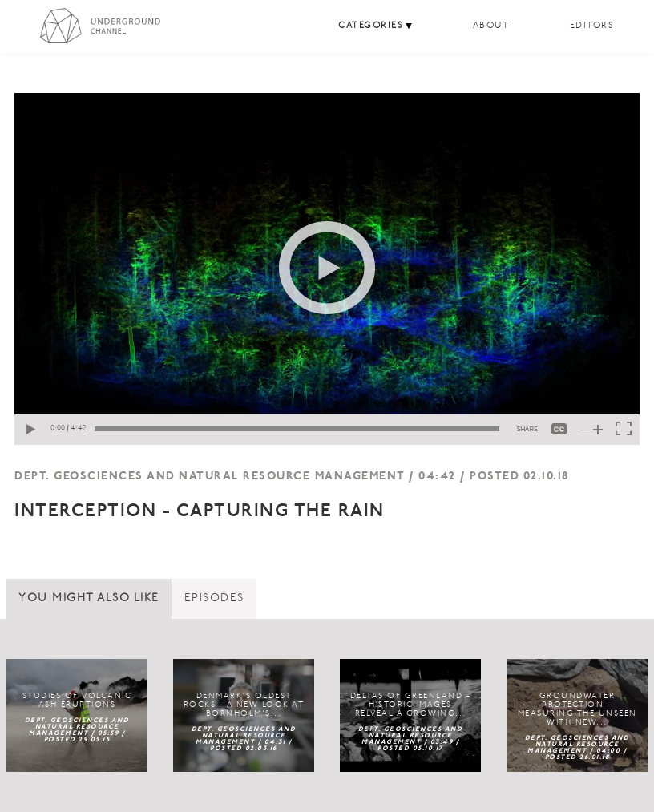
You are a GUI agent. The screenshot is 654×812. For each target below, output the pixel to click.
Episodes (214, 598)
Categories (371, 26)
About (491, 26)
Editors (592, 26)
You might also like (89, 598)
